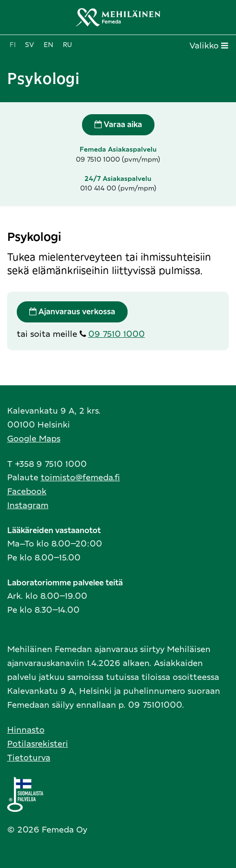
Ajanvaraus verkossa (72, 312)
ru (67, 45)
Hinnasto (26, 730)
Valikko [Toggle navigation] (209, 46)
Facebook (27, 492)
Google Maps (34, 439)
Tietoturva (29, 758)
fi (13, 45)
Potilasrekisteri (38, 744)
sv (29, 45)
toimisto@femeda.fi (80, 478)
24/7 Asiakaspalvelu (118, 179)
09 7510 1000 (117, 334)
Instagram (28, 505)
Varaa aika (118, 125)
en (48, 45)
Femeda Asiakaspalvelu (118, 150)
